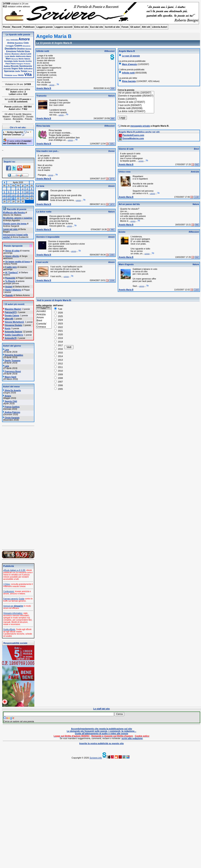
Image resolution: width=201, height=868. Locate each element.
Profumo (27, 64)
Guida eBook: (9, 629)
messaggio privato (140, 126)
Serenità (7, 69)
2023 (59, 324)
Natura (27, 59)
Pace (8, 64)
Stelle (18, 71)
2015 (59, 353)
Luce (29, 54)
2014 (59, 356)
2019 (59, 338)
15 (18, 195)
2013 (59, 360)
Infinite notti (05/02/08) (136, 108)
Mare (8, 59)
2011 (59, 367)
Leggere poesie (45, 27)
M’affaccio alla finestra (14, 213)
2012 (59, 364)
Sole (21, 69)
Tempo (24, 71)
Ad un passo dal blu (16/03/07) (136, 93)
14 (13, 195)
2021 (59, 331)
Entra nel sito (81, 27)
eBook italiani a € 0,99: (14, 570)
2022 (59, 327)
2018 (59, 342)
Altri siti (146, 27)
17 (27, 195)
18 (32, 195)
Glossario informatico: (13, 613)
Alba (8, 40)
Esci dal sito (97, 27)
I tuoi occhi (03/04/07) (136, 105)
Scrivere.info (96, 758)
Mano (29, 56)
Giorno (8, 54)
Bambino (19, 43)
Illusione (15, 54)
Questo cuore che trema (15, 224)
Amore (24, 39)
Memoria (15, 59)
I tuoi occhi (42, 262)
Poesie (7, 27)
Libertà (23, 54)
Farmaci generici (11, 599)
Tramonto (41, 96)
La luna (40, 186)
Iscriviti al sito (112, 27)
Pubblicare (29, 27)
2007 (59, 382)
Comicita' (44, 324)
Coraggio (10, 46)
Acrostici (44, 311)
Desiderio (11, 49)
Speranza (9, 71)
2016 (59, 349)
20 (9, 198)
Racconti (17, 27)
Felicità (20, 51)
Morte (21, 59)
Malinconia (21, 56)
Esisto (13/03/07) (136, 99)
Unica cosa (125, 172)
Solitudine (28, 69)
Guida (22, 599)
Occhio (29, 61)
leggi (52, 85)
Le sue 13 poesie (131, 56)
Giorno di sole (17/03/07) (136, 102)
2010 (59, 371)
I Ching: (7, 584)
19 (4, 198)
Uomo (15, 75)
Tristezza (8, 75)
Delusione (26, 46)
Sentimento (26, 66)
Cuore (18, 46)
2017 (59, 345)
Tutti (58, 309)
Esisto (122, 232)
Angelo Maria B (44, 88)
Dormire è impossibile (48, 237)
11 (32, 192)
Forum (125, 27)
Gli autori (135, 27)
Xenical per (13, 606)
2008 (59, 378)
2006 (59, 385)
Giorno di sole (126, 149)
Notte (16, 61)
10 (27, 192)
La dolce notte (44, 212)
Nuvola (22, 61)
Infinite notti (43, 51)
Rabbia (7, 66)
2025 (59, 316)
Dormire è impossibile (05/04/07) (136, 96)
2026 (59, 313)
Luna (7, 56)
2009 (59, 374)
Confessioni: (9, 591)
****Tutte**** (44, 308)
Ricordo (15, 66)
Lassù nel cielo (11, 229)
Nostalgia (8, 61)
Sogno (15, 69)
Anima (11, 43)
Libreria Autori (159, 27)
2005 (59, 389)
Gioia (27, 51)
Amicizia (14, 40)
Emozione (11, 51)
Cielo (26, 43)
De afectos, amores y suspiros (18, 218)
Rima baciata (43, 126)
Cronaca (44, 327)
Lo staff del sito (102, 709)
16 (23, 195)
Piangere (20, 64)
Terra (30, 71)
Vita (28, 75)
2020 (59, 334)
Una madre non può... (48, 151)
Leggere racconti (64, 27)
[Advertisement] (78, 806)
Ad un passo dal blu (129, 204)
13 (9, 195)
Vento (21, 75)
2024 (59, 320)
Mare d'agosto (129, 64)
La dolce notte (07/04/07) (136, 111)
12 (4, 195)
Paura (13, 64)
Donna (28, 49)
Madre (13, 56)
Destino (21, 49)
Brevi (44, 321)
